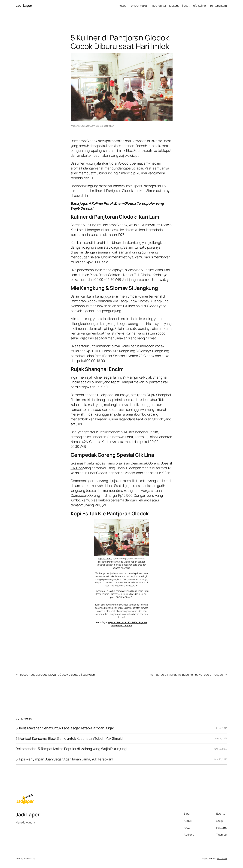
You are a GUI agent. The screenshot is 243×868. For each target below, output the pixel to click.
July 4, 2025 (222, 728)
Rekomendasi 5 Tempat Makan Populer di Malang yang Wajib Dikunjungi (71, 749)
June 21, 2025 (221, 738)
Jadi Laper (24, 6)
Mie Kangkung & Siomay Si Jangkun (140, 301)
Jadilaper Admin (89, 126)
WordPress (222, 858)
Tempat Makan (107, 126)
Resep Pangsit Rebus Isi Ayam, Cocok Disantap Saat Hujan (58, 675)
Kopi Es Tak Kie (105, 559)
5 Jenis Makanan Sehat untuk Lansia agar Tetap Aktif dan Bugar (65, 728)
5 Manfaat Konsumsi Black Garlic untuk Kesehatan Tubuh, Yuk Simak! (69, 739)
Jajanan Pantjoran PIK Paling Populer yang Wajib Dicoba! (127, 624)
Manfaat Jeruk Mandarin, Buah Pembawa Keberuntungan (186, 675)
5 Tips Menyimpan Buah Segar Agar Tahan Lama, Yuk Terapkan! (64, 759)
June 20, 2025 (220, 749)
